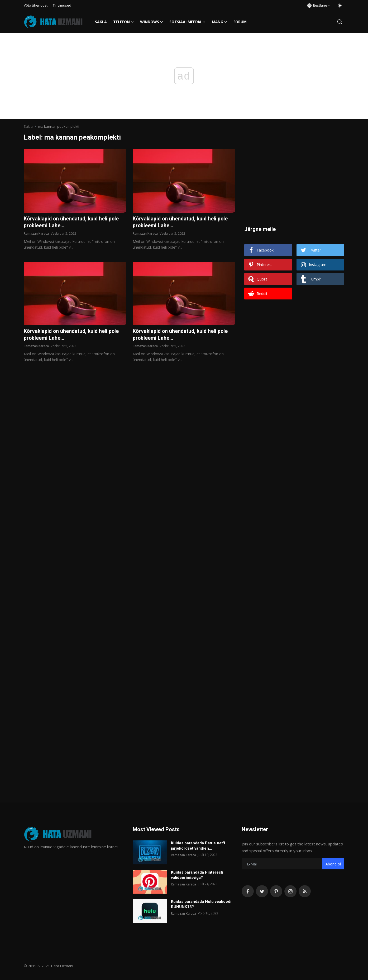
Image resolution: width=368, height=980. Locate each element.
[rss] (305, 891)
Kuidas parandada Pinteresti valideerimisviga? (197, 875)
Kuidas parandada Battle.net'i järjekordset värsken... (198, 846)
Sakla (101, 22)
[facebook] (248, 891)
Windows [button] (152, 22)
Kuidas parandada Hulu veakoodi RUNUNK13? (201, 904)
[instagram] (290, 891)
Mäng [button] (219, 22)
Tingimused (62, 5)
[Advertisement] (294, 182)
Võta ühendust (36, 5)
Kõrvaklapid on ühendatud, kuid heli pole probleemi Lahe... (72, 222)
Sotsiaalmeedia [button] (187, 22)
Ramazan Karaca (36, 233)
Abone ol (333, 864)
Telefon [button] (123, 22)
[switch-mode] (340, 6)
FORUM (240, 22)
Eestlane (317, 5)
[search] (340, 22)
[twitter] (262, 891)
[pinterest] (276, 891)
